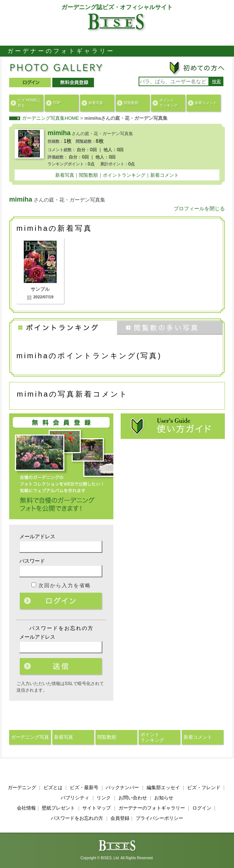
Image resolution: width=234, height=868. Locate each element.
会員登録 (120, 818)
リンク (104, 798)
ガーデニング (22, 787)
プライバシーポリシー (159, 818)
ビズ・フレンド (204, 787)
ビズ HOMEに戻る (29, 103)
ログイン (61, 601)
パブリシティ (75, 798)
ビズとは (53, 787)
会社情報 (26, 808)
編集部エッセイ (163, 787)
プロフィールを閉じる (199, 209)
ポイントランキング (169, 103)
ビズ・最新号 (84, 787)
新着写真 (96, 103)
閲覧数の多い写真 (171, 327)
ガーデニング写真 (30, 737)
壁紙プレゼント (58, 808)
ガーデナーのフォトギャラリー (152, 808)
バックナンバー (122, 787)
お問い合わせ (133, 798)
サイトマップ (97, 808)
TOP (57, 103)
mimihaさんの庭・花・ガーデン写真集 (126, 118)
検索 (216, 81)
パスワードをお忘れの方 (77, 818)
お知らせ (164, 798)
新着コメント (206, 103)
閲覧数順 (131, 103)
